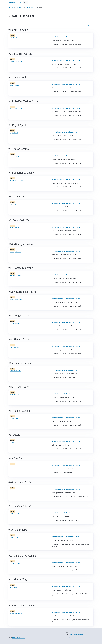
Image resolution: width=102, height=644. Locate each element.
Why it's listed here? (58, 37)
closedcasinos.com (18, 638)
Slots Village (14, 587)
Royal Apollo (14, 133)
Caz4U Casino (14, 204)
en (25, 2)
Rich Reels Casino (16, 371)
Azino (12, 442)
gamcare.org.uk (74, 637)
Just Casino (14, 466)
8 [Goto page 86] (93, 26)
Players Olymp (15, 347)
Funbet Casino (15, 418)
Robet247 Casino (16, 276)
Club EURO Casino (16, 563)
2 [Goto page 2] (88, 26)
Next (10, 24)
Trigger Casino (15, 323)
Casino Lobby (14, 85)
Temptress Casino (16, 61)
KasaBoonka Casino (16, 299)
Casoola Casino (15, 514)
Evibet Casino (14, 395)
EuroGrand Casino (16, 613)
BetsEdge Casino (15, 490)
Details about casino (73, 37)
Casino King (14, 537)
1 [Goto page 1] (86, 26)
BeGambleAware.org (76, 634)
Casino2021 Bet (15, 228)
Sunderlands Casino (17, 180)
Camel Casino (14, 37)
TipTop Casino (15, 157)
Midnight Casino (15, 252)
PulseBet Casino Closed (18, 109)
